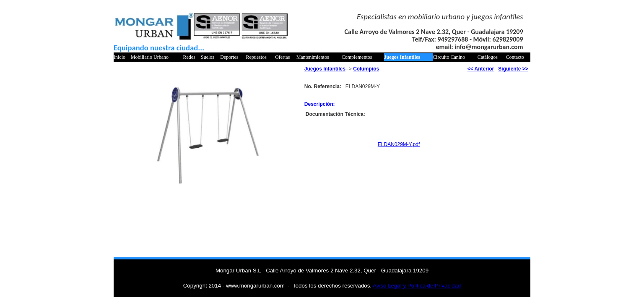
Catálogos (488, 57)
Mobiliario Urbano (150, 57)
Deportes (229, 57)
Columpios (366, 69)
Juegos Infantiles (402, 57)
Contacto (515, 57)
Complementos (357, 57)
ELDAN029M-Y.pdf (399, 144)
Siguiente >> (513, 69)
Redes (189, 57)
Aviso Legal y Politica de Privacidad (417, 286)
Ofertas (282, 57)
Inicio (119, 57)
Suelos (208, 57)
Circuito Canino (449, 57)
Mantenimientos (313, 57)
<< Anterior (481, 69)
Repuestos (256, 57)
